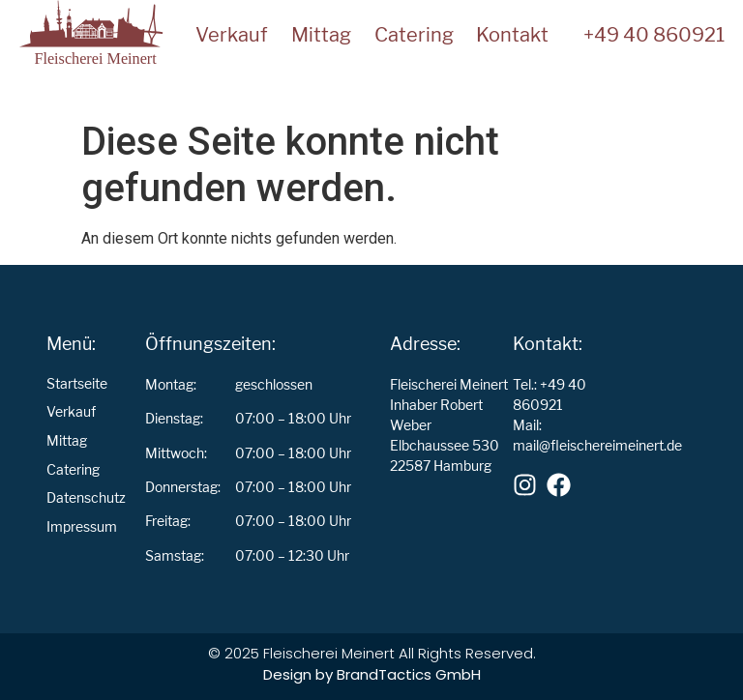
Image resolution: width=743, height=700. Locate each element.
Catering (414, 35)
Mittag (321, 35)
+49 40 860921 (654, 35)
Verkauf (232, 35)
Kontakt (512, 35)
